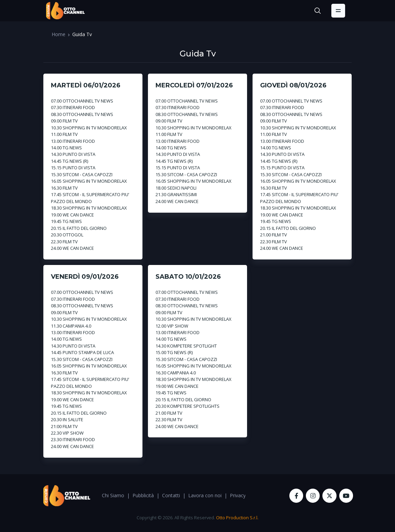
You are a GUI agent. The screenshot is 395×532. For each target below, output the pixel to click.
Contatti (171, 495)
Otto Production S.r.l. (237, 518)
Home (58, 34)
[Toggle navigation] (338, 11)
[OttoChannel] (65, 11)
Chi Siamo (113, 495)
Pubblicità (143, 495)
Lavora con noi (205, 495)
